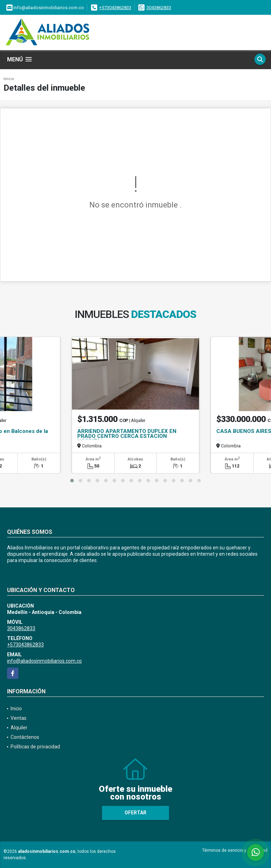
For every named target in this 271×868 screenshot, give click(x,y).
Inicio (9, 79)
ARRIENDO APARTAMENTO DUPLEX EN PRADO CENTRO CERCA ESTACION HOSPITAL (127, 436)
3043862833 (159, 8)
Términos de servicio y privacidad (235, 850)
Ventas (19, 718)
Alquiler (19, 728)
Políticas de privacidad (35, 747)
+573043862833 (115, 8)
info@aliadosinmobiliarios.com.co (44, 661)
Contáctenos (25, 737)
